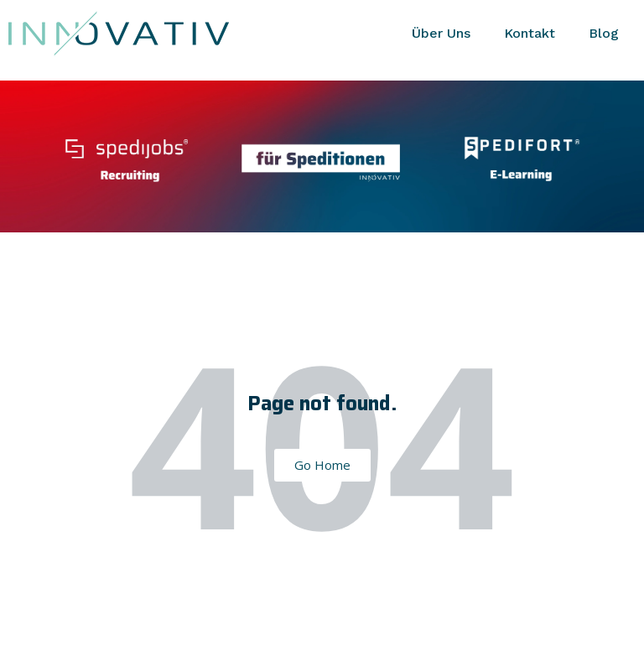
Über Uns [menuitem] (441, 33)
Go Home (322, 465)
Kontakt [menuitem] (530, 33)
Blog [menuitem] (604, 33)
